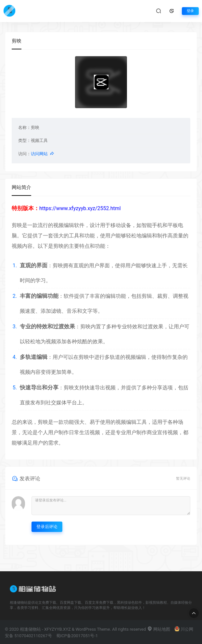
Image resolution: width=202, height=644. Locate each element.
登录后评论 (47, 527)
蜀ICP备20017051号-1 (77, 636)
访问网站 (43, 154)
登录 (190, 11)
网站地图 (159, 629)
